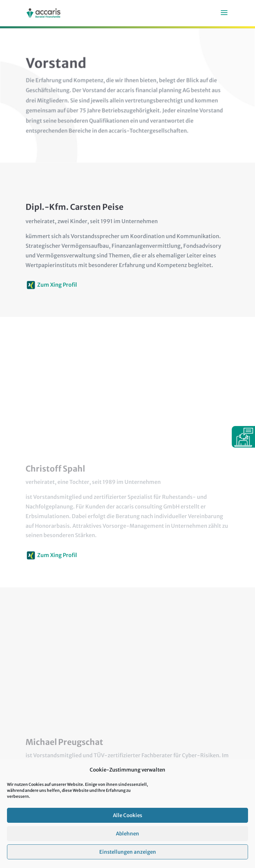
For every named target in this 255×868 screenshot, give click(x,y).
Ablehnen (127, 842)
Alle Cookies (127, 824)
